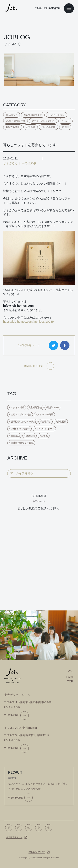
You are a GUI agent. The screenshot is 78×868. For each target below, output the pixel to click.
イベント (66, 121)
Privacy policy (37, 852)
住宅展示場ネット (14, 837)
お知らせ (31, 127)
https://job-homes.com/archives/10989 (28, 322)
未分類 (65, 127)
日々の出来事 (48, 127)
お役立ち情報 (13, 127)
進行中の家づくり (33, 115)
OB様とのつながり (15, 121)
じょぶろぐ (12, 115)
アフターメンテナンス (43, 121)
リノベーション (56, 115)
